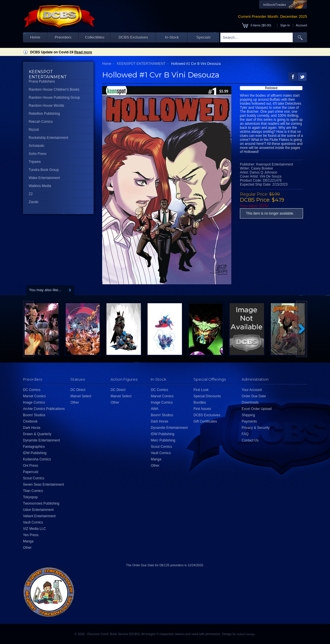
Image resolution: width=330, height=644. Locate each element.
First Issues (202, 409)
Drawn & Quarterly (37, 434)
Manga (28, 541)
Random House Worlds (46, 106)
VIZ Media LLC (34, 529)
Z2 (31, 194)
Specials (203, 37)
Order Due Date (254, 396)
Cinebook (30, 421)
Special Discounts (207, 396)
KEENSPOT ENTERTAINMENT (141, 64)
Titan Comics (33, 491)
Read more (83, 52)
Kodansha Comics (37, 459)
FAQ (245, 434)
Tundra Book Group (44, 170)
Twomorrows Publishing (41, 503)
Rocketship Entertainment (48, 138)
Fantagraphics (34, 447)
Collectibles (95, 37)
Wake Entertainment (44, 178)
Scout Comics (34, 478)
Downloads (250, 402)
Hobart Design (246, 634)
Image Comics (34, 402)
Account (301, 25)
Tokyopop (30, 497)
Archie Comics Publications (44, 409)
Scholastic (37, 146)
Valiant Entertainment (39, 516)
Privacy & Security (256, 428)
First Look (201, 390)
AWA (154, 409)
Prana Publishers (42, 81)
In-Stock (172, 37)
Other (27, 548)
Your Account (252, 390)
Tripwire (35, 162)
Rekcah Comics (41, 122)
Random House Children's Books (54, 90)
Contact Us (250, 440)
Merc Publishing (163, 440)
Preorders (63, 37)
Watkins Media (40, 186)
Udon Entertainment (38, 510)
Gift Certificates (205, 421)
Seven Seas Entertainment (43, 485)
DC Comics (32, 390)
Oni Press (31, 466)
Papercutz (31, 472)
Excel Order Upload (257, 409)
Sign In (285, 25)
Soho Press (38, 154)
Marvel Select (81, 396)
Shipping (248, 415)
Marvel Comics (34, 396)
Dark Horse (32, 428)
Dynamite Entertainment (41, 440)
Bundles (200, 402)
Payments (249, 421)
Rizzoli (34, 130)
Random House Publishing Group (54, 98)
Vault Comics (33, 522)
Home (35, 37)
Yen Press (31, 535)
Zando (34, 202)
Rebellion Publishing (44, 114)
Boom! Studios (34, 415)
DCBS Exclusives (133, 37)
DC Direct (78, 390)
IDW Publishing (35, 453)
